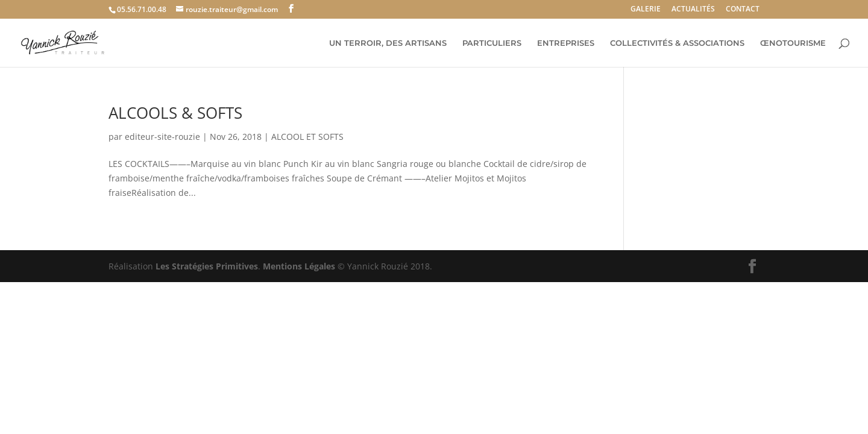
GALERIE (646, 10)
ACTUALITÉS (693, 10)
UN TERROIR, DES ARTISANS (388, 43)
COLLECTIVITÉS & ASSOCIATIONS (677, 43)
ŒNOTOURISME (793, 43)
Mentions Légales (299, 266)
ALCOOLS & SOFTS (175, 113)
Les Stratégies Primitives (207, 266)
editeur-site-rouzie (162, 137)
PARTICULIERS (492, 43)
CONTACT (743, 10)
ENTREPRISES (566, 43)
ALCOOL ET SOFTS (307, 137)
